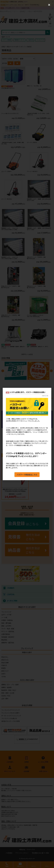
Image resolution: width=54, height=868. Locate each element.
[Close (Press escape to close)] (49, 5)
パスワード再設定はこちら (27, 475)
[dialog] (27, 434)
